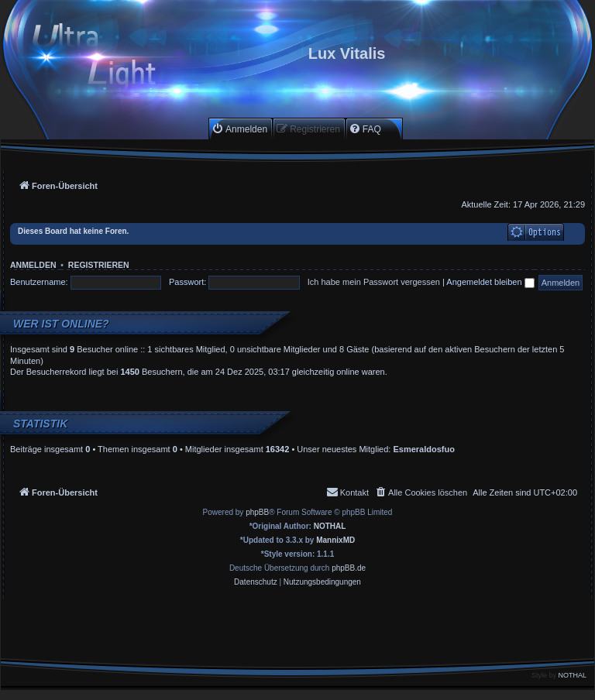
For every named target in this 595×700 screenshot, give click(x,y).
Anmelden (33, 265)
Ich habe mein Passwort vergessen (374, 282)
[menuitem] (239, 129)
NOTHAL (330, 526)
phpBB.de (349, 568)
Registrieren (99, 265)
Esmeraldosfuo (423, 449)
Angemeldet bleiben (490, 282)
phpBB (257, 512)
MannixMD (335, 540)
